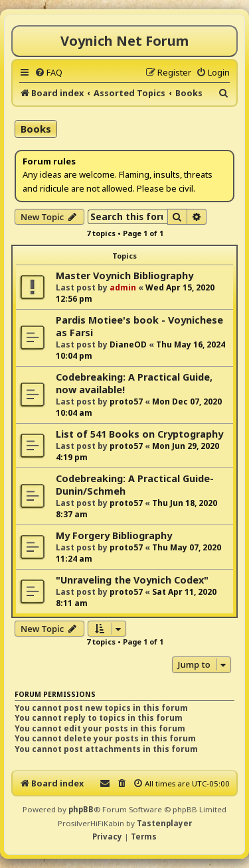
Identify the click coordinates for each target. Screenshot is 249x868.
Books (36, 129)
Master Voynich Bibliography (124, 276)
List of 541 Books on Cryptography (139, 434)
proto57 (126, 402)
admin (123, 287)
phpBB (81, 809)
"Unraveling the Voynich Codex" (132, 580)
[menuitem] (48, 72)
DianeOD (128, 344)
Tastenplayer (164, 823)
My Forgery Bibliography (114, 535)
